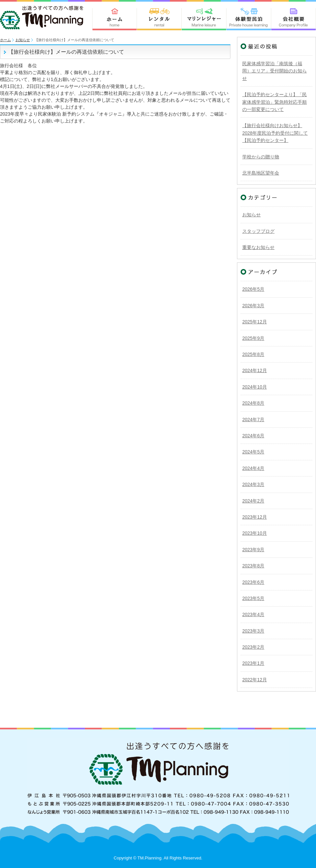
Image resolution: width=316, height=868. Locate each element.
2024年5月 (253, 452)
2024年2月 (253, 501)
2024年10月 (255, 387)
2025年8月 (253, 354)
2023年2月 (253, 647)
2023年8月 (253, 566)
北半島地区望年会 (261, 173)
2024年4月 (253, 468)
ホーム (5, 40)
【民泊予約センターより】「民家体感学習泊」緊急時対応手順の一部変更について (275, 102)
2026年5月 (253, 289)
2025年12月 (255, 322)
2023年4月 (253, 614)
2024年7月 (253, 420)
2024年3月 (253, 484)
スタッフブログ (258, 231)
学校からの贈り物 (261, 157)
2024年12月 (255, 370)
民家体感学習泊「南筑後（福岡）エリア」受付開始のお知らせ (275, 71)
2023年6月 (253, 582)
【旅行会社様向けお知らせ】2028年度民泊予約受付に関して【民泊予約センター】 (275, 133)
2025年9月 (253, 338)
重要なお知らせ (258, 247)
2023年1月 (253, 663)
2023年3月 (253, 631)
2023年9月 (253, 550)
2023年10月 (255, 533)
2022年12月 (255, 680)
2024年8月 (253, 403)
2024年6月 (253, 436)
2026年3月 (253, 306)
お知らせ (23, 40)
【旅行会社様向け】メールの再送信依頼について (66, 52)
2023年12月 (255, 517)
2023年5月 (253, 598)
